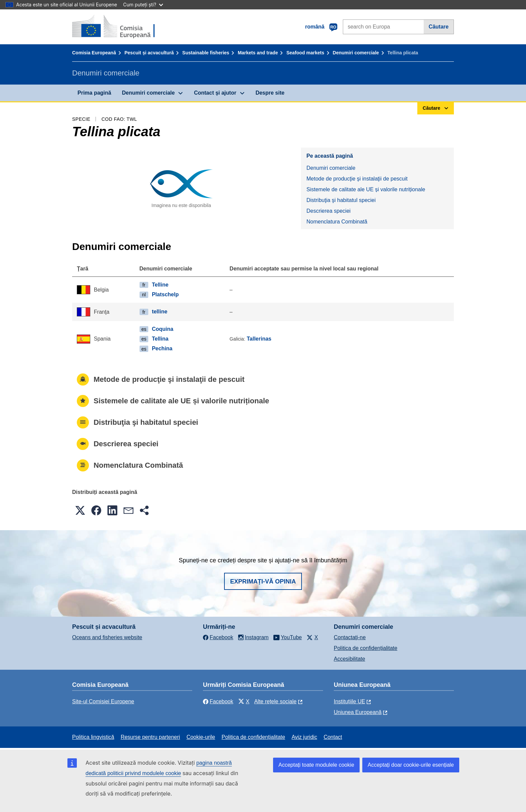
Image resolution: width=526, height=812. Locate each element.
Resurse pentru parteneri (150, 737)
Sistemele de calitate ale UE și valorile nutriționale (366, 189)
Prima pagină (94, 93)
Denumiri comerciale (356, 53)
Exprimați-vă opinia (263, 581)
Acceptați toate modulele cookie (316, 765)
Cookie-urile (201, 737)
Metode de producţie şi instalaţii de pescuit (357, 179)
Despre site (270, 93)
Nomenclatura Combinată (337, 222)
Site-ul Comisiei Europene (103, 701)
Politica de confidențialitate (365, 648)
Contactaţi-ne (350, 637)
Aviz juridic (304, 737)
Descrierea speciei (328, 211)
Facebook (218, 701)
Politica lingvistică (93, 737)
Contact (333, 737)
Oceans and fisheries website (107, 637)
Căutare (439, 27)
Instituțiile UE (349, 701)
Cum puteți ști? (143, 5)
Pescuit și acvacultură (149, 53)
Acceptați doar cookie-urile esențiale (411, 765)
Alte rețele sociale (275, 701)
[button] (80, 510)
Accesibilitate (349, 659)
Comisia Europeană (94, 53)
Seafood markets (305, 53)
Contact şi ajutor (215, 93)
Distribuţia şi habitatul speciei (341, 200)
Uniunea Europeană (358, 712)
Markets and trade (258, 53)
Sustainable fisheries (206, 53)
